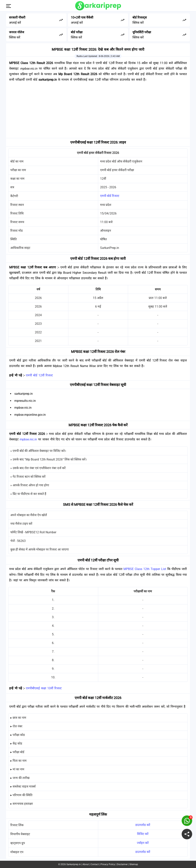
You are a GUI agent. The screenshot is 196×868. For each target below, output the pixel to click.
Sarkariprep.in (74, 864)
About (86, 864)
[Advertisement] (98, 111)
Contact (95, 864)
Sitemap (134, 864)
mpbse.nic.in (28, 439)
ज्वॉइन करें (143, 843)
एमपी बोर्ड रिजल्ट (110, 196)
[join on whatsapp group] (187, 821)
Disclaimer (122, 864)
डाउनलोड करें (143, 825)
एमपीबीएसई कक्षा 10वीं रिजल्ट (44, 688)
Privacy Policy (108, 864)
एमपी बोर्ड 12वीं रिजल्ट (39, 375)
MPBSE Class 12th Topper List (145, 569)
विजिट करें (143, 834)
